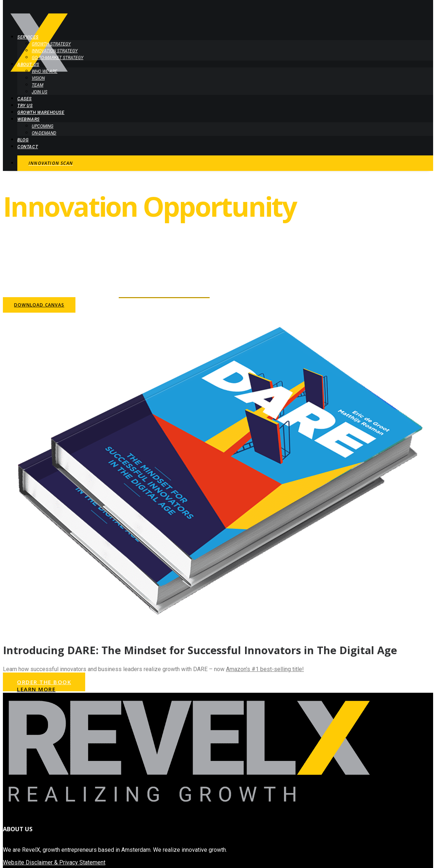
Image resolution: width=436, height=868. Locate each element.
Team (38, 85)
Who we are (45, 71)
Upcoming (43, 126)
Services (28, 37)
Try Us (25, 106)
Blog (23, 140)
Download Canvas (39, 305)
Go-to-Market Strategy (58, 58)
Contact (28, 147)
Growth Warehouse (41, 113)
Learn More (36, 689)
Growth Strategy (51, 44)
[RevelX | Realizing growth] (218, 14)
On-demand (44, 133)
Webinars (29, 119)
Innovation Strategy (55, 51)
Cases (25, 99)
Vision (38, 78)
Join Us (40, 92)
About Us (28, 65)
